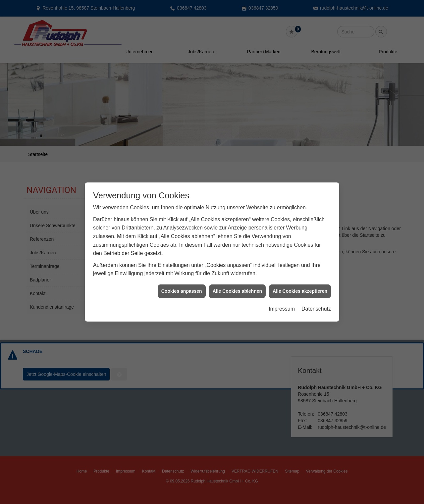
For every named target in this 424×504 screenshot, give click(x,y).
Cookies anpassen (182, 284)
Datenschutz (316, 302)
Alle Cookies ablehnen (237, 284)
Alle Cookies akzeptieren (300, 284)
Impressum (282, 302)
